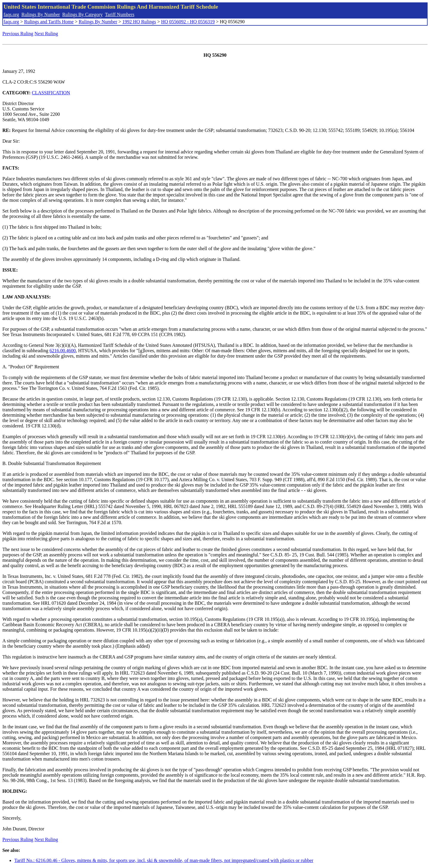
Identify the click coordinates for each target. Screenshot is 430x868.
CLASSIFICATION (51, 93)
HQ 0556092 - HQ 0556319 (188, 22)
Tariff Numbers (120, 14)
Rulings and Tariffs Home (49, 22)
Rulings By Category (83, 14)
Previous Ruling (18, 34)
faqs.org (11, 14)
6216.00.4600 (63, 351)
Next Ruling (46, 34)
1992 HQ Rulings (139, 22)
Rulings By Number (41, 14)
